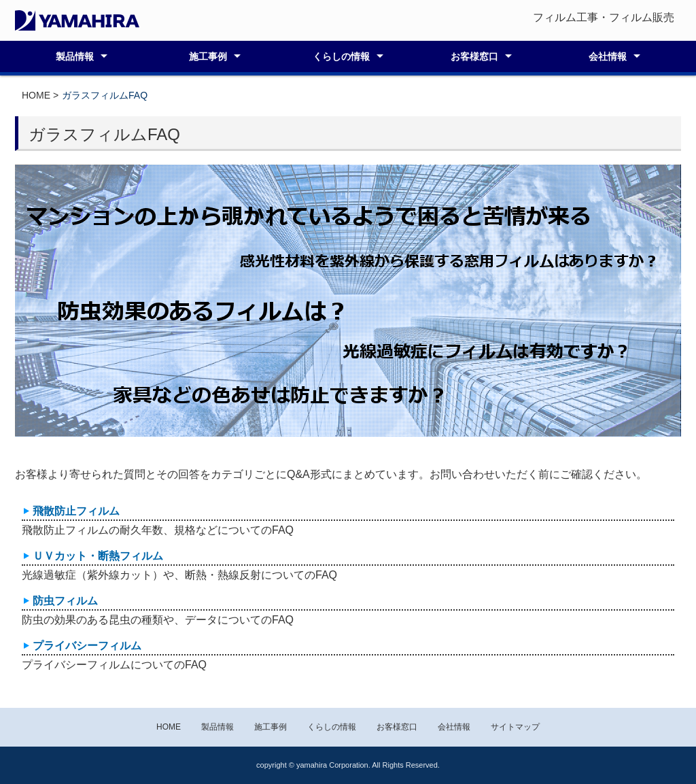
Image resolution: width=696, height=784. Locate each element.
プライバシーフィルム (87, 646)
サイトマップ (515, 727)
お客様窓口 (474, 56)
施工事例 (208, 56)
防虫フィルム (65, 601)
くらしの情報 (341, 56)
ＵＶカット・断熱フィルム (98, 556)
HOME (36, 95)
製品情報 (75, 56)
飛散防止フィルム (76, 511)
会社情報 (608, 56)
